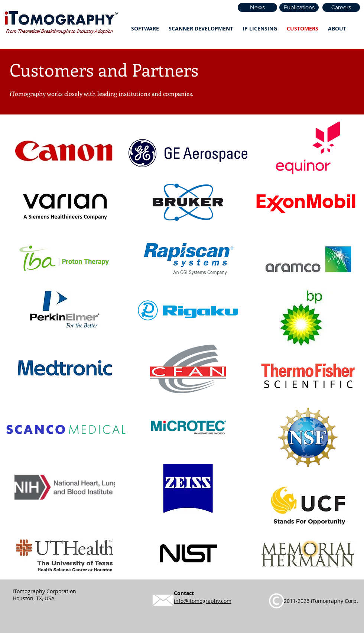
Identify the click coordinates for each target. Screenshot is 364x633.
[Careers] (341, 7)
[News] (257, 7)
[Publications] (299, 7)
